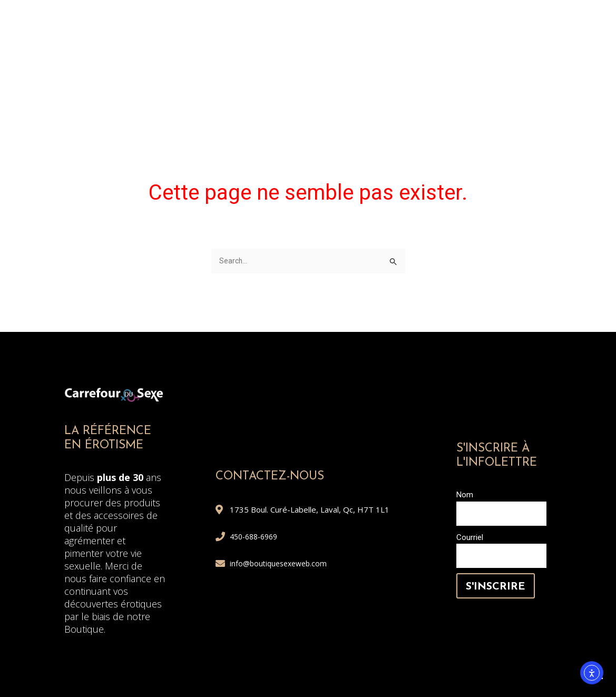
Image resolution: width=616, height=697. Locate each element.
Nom (465, 496)
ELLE (219, 34)
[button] (590, 70)
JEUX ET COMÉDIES (415, 59)
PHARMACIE (307, 59)
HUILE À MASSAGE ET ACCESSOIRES (470, 34)
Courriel (470, 538)
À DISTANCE (217, 59)
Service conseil (519, 84)
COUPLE (331, 34)
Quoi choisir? (526, 59)
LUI (271, 34)
